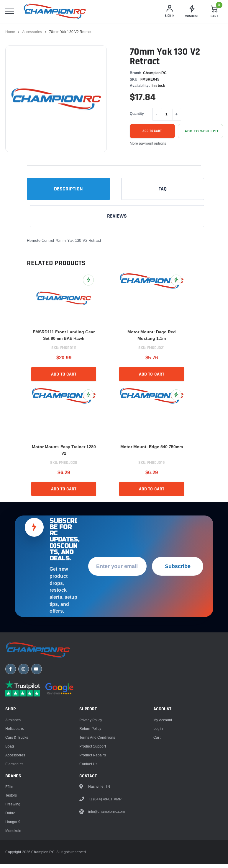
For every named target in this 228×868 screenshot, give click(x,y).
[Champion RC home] (41, 656)
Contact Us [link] (88, 771)
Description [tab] (68, 191)
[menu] (10, 13)
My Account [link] (163, 727)
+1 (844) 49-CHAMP (105, 806)
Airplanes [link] (13, 727)
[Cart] (214, 13)
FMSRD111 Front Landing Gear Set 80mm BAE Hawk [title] (64, 337)
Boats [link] (10, 753)
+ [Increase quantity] (176, 117)
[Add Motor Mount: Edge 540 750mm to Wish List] (176, 397)
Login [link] (158, 736)
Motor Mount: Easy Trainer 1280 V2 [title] (64, 452)
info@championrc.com (106, 819)
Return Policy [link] (90, 736)
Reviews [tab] (117, 218)
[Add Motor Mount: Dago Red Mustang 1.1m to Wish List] (176, 282)
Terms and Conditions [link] (97, 744)
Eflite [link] (9, 793)
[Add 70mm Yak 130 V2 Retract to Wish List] (200, 133)
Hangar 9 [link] (13, 829)
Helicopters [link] (15, 736)
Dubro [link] (10, 820)
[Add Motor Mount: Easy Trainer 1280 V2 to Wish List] (88, 397)
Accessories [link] (32, 34)
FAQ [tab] (163, 191)
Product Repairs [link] (93, 762)
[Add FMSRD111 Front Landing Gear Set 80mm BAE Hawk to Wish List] (88, 282)
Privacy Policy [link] (91, 727)
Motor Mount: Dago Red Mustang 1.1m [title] (152, 337)
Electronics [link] (14, 771)
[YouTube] (37, 676)
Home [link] (10, 34)
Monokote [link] (13, 837)
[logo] (59, 13)
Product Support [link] (93, 753)
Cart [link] (157, 744)
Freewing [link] (13, 811)
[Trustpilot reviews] (23, 696)
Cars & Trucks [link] (17, 744)
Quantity (137, 116)
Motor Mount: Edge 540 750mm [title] (152, 449)
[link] (192, 13)
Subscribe (178, 571)
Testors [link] (11, 802)
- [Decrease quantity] (156, 117)
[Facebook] (11, 676)
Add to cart (152, 133)
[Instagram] (24, 676)
